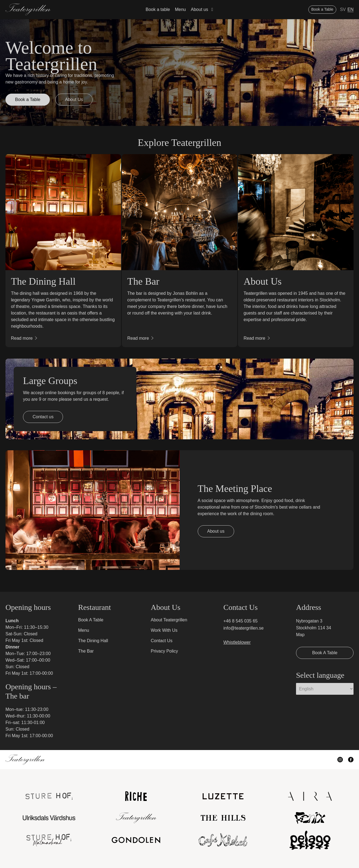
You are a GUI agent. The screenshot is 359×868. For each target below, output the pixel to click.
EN (351, 9)
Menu (180, 9)
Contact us (43, 417)
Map (300, 635)
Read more (22, 338)
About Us (74, 100)
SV (343, 9)
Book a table (158, 9)
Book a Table (322, 9)
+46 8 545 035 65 (241, 621)
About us (199, 9)
